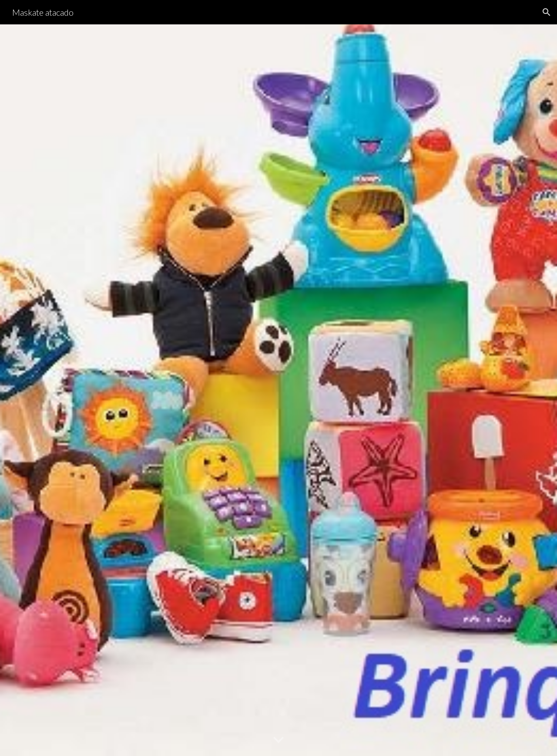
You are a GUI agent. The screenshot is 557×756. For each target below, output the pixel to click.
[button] (547, 12)
